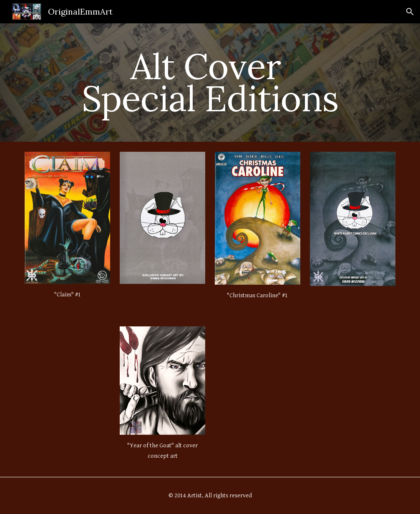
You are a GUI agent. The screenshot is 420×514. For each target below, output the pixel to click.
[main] (210, 83)
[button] (410, 12)
